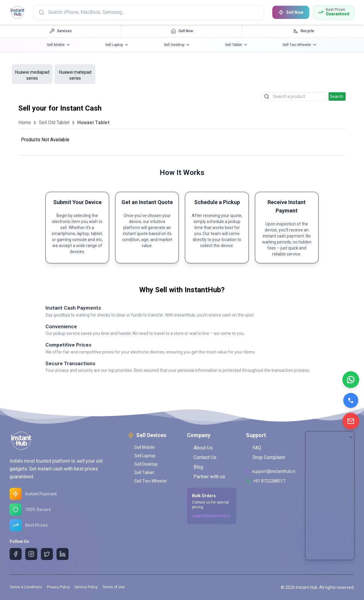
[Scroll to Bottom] (351, 437)
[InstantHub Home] (18, 12)
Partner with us (206, 477)
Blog (195, 467)
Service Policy (86, 587)
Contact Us (202, 457)
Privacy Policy (58, 587)
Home (25, 122)
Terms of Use (114, 587)
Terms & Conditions (26, 587)
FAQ (254, 448)
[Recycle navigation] (303, 31)
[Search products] (149, 12)
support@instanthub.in (211, 516)
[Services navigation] (61, 31)
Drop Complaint (265, 457)
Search (336, 96)
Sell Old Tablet (54, 122)
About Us (200, 448)
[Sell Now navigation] (182, 31)
